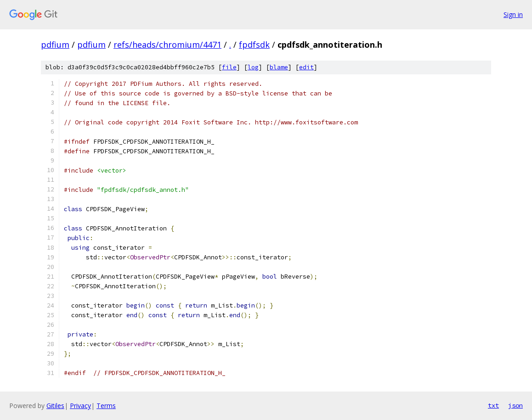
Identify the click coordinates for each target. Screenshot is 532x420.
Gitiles (55, 406)
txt (493, 405)
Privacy (80, 406)
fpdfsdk (254, 45)
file (229, 67)
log (253, 67)
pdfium (55, 45)
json (515, 405)
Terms (106, 406)
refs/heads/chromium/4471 (167, 45)
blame (279, 67)
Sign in (513, 14)
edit (306, 67)
